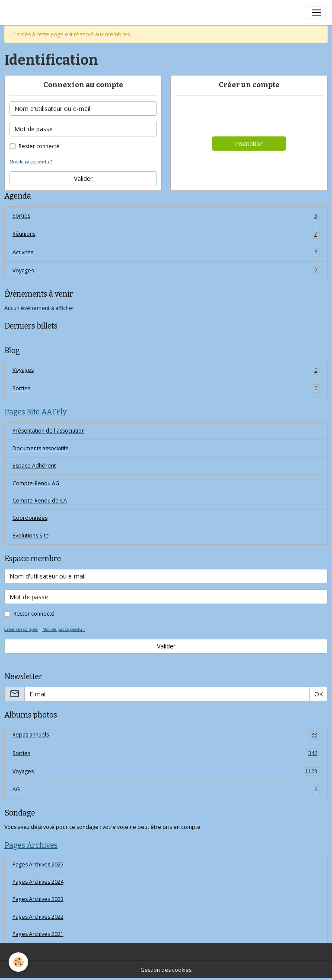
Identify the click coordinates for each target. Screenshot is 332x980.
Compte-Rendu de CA (40, 501)
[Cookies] (18, 962)
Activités (166, 253)
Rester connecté (39, 146)
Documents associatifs (40, 448)
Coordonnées (30, 518)
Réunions (166, 234)
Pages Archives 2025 (38, 865)
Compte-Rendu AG (36, 483)
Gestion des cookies (166, 970)
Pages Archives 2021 (38, 934)
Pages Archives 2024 (38, 882)
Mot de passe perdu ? (31, 162)
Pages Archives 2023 (38, 899)
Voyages (166, 271)
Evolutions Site (31, 536)
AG (166, 790)
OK (319, 694)
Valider (83, 179)
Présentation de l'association (49, 431)
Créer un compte (21, 629)
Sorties (166, 216)
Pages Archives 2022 (38, 917)
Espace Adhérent (34, 466)
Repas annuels (166, 735)
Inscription (249, 144)
